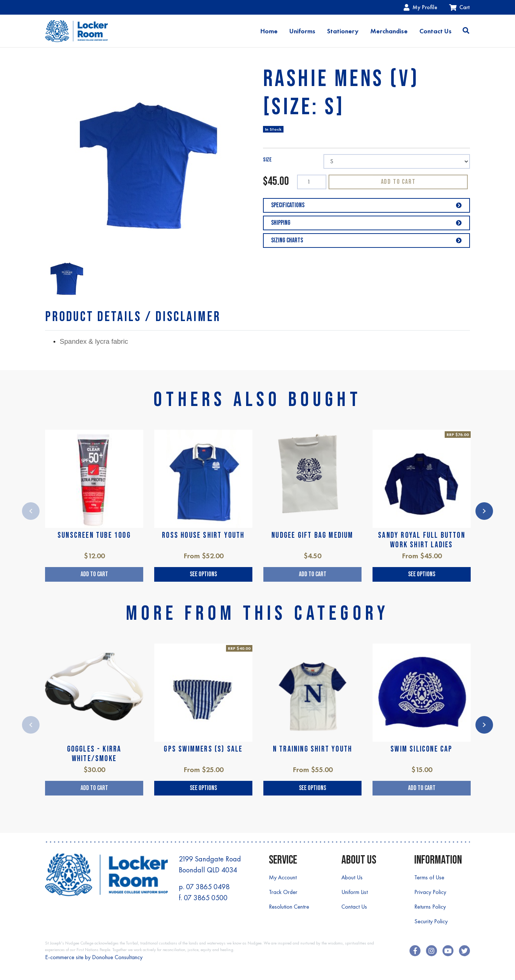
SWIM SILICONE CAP (421, 749)
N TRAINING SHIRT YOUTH (312, 749)
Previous (31, 511)
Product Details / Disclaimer (133, 317)
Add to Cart (398, 182)
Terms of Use (429, 877)
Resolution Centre (289, 907)
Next (484, 511)
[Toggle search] (466, 31)
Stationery (343, 31)
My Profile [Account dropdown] (420, 7)
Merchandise (389, 31)
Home (269, 31)
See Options (203, 574)
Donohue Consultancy (117, 957)
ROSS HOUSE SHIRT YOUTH (203, 535)
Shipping (366, 223)
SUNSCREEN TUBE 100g (94, 535)
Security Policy (431, 921)
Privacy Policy (430, 892)
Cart (460, 7)
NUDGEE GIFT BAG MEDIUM (312, 535)
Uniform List (355, 892)
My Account (283, 877)
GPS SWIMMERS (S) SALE (203, 749)
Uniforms (302, 31)
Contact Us (436, 31)
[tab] (133, 317)
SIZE (267, 160)
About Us (352, 877)
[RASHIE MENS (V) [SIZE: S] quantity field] (312, 182)
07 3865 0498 (208, 887)
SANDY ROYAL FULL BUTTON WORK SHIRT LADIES (422, 540)
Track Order (283, 892)
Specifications (366, 205)
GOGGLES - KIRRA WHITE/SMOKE (94, 754)
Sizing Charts (366, 240)
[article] (94, 506)
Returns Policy (430, 907)
